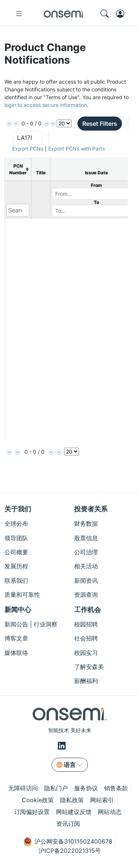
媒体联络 (16, 653)
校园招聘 (86, 624)
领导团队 (16, 538)
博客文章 (16, 638)
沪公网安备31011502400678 (68, 842)
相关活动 (86, 566)
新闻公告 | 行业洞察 (31, 624)
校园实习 (86, 653)
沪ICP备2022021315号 (70, 851)
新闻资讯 (86, 581)
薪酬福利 (86, 681)
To (96, 202)
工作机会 (87, 610)
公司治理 (86, 552)
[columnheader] (18, 169)
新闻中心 (18, 610)
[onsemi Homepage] (64, 14)
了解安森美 (89, 667)
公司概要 (16, 552)
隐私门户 (56, 788)
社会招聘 (86, 638)
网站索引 (102, 800)
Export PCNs (28, 149)
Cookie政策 (38, 800)
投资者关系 (91, 509)
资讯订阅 (68, 824)
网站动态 (110, 812)
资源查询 (86, 595)
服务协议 (86, 788)
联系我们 (16, 581)
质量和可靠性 (22, 595)
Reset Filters (100, 124)
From (96, 185)
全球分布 (16, 524)
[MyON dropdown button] (122, 14)
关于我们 (18, 509)
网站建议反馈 (74, 812)
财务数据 (86, 524)
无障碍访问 (23, 788)
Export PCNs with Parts (77, 149)
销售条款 (116, 788)
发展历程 (16, 566)
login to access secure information (46, 105)
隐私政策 (72, 800)
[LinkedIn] (63, 746)
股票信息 (86, 538)
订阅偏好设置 (32, 812)
